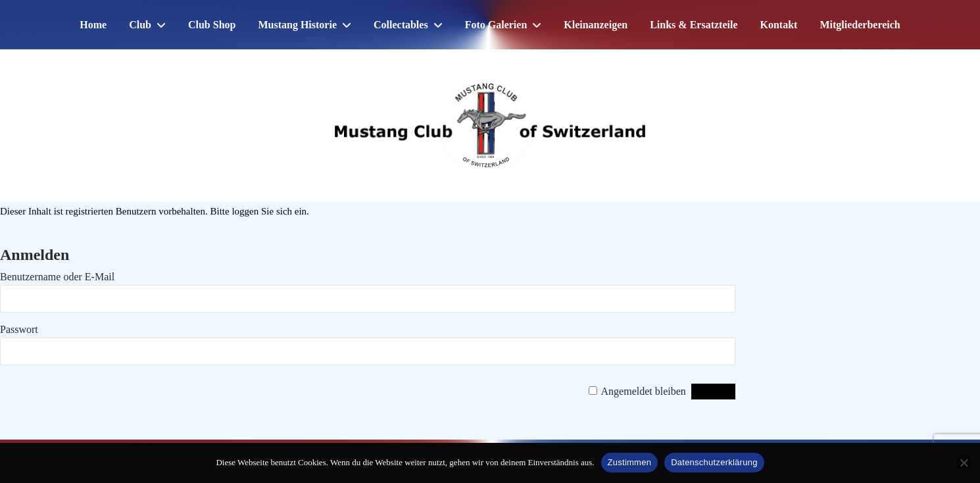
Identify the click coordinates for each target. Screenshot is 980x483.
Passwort (19, 329)
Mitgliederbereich (860, 25)
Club (140, 25)
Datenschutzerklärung (714, 462)
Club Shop (212, 25)
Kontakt (779, 25)
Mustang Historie (297, 25)
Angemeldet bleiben (644, 391)
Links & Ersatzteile (694, 25)
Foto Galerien (496, 25)
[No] (964, 463)
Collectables (401, 25)
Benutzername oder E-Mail (57, 277)
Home (93, 25)
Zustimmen (630, 462)
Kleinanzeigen (596, 25)
